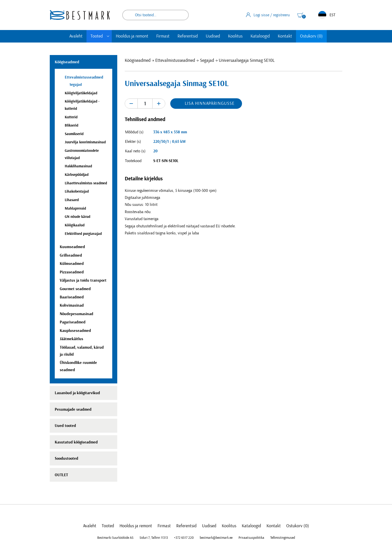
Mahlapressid (75, 208)
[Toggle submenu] (108, 36)
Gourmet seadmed (75, 289)
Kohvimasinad (72, 305)
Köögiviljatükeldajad (81, 93)
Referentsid (188, 36)
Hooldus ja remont (132, 36)
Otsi (181, 15)
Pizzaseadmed (72, 272)
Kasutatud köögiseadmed (76, 442)
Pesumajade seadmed (73, 409)
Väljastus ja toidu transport (83, 280)
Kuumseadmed (72, 247)
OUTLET (61, 475)
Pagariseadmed (73, 322)
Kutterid (71, 117)
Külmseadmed (72, 264)
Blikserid (71, 125)
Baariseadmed (72, 297)
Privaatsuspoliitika (251, 538)
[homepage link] (80, 15)
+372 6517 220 (184, 538)
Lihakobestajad (77, 191)
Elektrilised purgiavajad (83, 234)
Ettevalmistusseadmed (175, 61)
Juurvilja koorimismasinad (85, 142)
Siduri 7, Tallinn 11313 (154, 538)
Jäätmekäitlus (71, 339)
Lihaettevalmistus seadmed (86, 183)
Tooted (97, 36)
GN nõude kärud (77, 217)
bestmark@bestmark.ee (216, 538)
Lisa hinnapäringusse (209, 104)
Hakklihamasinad (78, 166)
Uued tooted (65, 426)
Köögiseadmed (138, 61)
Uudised (213, 36)
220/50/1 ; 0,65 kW (169, 142)
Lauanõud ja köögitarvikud (77, 393)
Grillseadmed (71, 255)
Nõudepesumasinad (76, 314)
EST (327, 15)
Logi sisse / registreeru (268, 15)
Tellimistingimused (283, 538)
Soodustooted (66, 458)
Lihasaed (72, 200)
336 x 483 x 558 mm (170, 132)
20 (155, 151)
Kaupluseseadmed (75, 331)
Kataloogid (260, 36)
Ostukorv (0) (311, 36)
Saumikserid (74, 134)
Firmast (163, 36)
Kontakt (285, 36)
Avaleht (76, 36)
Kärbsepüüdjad (77, 175)
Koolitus (235, 36)
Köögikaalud (75, 225)
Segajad (207, 61)
